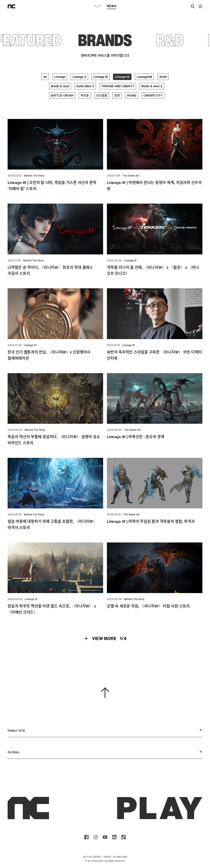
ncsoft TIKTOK (124, 837)
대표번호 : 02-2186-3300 (115, 857)
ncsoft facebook (86, 837)
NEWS (112, 6)
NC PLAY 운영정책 (92, 857)
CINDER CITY (153, 95)
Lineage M (101, 77)
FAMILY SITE (105, 731)
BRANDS (105, 40)
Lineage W (122, 77)
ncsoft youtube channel (105, 837)
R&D (170, 40)
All (45, 77)
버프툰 (85, 95)
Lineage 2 (79, 77)
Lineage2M (144, 77)
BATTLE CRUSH (62, 95)
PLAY (98, 6)
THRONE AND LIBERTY (118, 86)
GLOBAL (105, 752)
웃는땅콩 (102, 95)
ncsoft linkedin (114, 837)
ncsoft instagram (96, 837)
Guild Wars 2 (85, 86)
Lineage (60, 77)
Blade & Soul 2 (152, 86)
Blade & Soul (60, 86)
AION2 (132, 95)
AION (163, 77)
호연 (117, 95)
